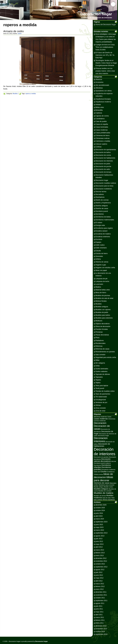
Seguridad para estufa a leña (106, 357)
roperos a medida (31, 94)
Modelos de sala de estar (104, 298)
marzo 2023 (100, 530)
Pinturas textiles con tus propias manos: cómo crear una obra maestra (105, 71)
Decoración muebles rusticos (106, 183)
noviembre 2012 (101, 561)
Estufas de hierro (102, 254)
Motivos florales (101, 301)
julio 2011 (99, 606)
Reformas (99, 346)
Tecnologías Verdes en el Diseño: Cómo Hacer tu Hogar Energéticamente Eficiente (106, 63)
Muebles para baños (103, 315)
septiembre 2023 (101, 522)
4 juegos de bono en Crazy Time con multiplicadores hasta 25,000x (105, 47)
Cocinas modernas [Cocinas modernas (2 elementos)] (100, 421)
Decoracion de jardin (103, 164)
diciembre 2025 (101, 505)
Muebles (15, 94)
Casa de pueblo (101, 121)
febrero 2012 (100, 586)
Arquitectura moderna (103, 102)
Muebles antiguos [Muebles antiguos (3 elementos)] (101, 489)
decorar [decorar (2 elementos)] (114, 461)
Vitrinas (98, 405)
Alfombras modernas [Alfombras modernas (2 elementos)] (100, 417)
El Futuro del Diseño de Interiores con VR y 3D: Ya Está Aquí (105, 55)
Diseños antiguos (102, 206)
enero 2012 (100, 589)
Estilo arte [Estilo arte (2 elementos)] (97, 472)
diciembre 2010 (101, 626)
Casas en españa (102, 124)
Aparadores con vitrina (104, 91)
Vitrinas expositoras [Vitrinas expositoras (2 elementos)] (109, 500)
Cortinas (99, 147)
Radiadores (100, 341)
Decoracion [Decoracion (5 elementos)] (100, 423)
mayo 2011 (99, 612)
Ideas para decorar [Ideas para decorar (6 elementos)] (103, 479)
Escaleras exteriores (103, 237)
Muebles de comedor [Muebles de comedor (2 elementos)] (105, 491)
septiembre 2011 (101, 601)
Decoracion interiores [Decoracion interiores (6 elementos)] (101, 440)
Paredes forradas (102, 329)
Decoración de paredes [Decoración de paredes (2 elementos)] (101, 457)
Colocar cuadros (101, 144)
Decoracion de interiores (104, 161)
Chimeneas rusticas (103, 138)
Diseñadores (100, 197)
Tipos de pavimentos (103, 394)
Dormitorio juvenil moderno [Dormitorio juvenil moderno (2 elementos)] (102, 463)
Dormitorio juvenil (102, 211)
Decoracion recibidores (104, 189)
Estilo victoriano (101, 248)
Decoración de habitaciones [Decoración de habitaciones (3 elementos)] (102, 445)
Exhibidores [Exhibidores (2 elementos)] (111, 472)
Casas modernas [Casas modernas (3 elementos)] (101, 419)
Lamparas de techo (102, 281)
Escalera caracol (101, 231)
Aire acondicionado (102, 85)
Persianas (99, 332)
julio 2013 (99, 539)
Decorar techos (101, 192)
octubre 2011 (100, 598)
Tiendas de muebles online (105, 391)
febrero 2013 (100, 553)
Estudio (98, 251)
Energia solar (100, 225)
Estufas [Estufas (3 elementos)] (104, 472)
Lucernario (99, 284)
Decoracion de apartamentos (106, 150)
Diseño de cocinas (102, 200)
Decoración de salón (103, 169)
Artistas (98, 105)
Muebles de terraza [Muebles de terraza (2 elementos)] (100, 496)
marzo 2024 (100, 519)
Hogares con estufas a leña (105, 268)
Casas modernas (102, 130)
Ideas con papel (101, 270)
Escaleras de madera (103, 234)
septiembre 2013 (101, 533)
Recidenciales (101, 343)
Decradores (100, 194)
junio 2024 (99, 513)
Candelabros (100, 119)
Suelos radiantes (101, 371)
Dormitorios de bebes (103, 217)
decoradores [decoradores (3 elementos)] (106, 461)
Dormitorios (100, 214)
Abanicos (99, 79)
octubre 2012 (100, 564)
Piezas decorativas (102, 335)
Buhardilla (99, 110)
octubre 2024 (100, 510)
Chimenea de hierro (103, 136)
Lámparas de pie (101, 279)
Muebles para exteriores (104, 318)
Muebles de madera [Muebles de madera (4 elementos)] (104, 493)
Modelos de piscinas (103, 295)
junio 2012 (99, 575)
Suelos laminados (102, 369)
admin (20, 34)
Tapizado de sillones (103, 374)
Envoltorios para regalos (104, 228)
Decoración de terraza (103, 172)
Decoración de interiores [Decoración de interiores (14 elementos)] (105, 452)
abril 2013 (99, 547)
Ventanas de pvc (101, 402)
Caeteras (99, 113)
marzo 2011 (100, 617)
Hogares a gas (101, 265)
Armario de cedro (13, 31)
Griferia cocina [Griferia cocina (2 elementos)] (98, 474)
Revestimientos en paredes (105, 352)
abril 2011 (99, 615)
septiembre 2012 (101, 567)
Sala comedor (100, 355)
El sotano (99, 223)
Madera (98, 287)
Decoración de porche (103, 166)
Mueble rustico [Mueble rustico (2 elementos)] (108, 487)
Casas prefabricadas (103, 133)
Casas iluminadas (102, 127)
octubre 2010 (100, 632)
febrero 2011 (100, 620)
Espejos (98, 242)
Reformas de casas (102, 349)
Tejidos (98, 383)
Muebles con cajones (103, 310)
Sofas (98, 366)
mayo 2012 (99, 578)
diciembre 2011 (101, 592)
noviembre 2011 (101, 595)
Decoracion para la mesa (104, 186)
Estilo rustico (100, 245)
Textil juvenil (100, 388)
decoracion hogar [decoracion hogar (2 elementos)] (103, 436)
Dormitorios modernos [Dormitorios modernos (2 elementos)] (108, 470)
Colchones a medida (103, 141)
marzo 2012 (100, 584)
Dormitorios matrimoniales (105, 220)
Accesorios (99, 82)
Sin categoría (100, 363)
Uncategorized (101, 400)
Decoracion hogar (96, 14)
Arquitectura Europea (103, 99)
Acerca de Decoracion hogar (106, 25)
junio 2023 (99, 525)
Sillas (97, 360)
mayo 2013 (99, 544)
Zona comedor (101, 408)
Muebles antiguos (102, 307)
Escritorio (99, 239)
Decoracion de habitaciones (105, 158)
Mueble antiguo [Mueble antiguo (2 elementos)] (99, 487)
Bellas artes (100, 107)
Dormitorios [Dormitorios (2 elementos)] (97, 465)
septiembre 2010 (101, 634)
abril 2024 (99, 516)
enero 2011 (100, 623)
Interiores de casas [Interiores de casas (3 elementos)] (102, 483)
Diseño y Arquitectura (103, 203)
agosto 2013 (100, 536)
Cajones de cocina (102, 116)
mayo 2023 (99, 527)
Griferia (98, 259)
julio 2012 (99, 572)
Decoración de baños (103, 152)
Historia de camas (102, 262)
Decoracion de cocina (103, 155)
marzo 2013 (100, 550)
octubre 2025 (100, 508)
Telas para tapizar (102, 386)
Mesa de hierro (101, 293)
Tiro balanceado (101, 397)
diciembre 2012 (101, 558)
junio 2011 (99, 609)
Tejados (98, 380)
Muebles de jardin (102, 312)
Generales (99, 256)
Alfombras (99, 88)
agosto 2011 (100, 603)
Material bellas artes (103, 290)
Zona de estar (100, 411)
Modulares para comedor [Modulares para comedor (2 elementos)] (107, 485)
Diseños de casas (102, 208)
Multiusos (99, 321)
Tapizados (99, 377)
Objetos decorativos (103, 324)
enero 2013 (100, 556)
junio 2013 (99, 541)
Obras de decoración (103, 326)
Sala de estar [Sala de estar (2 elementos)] (107, 498)
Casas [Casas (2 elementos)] (109, 417)
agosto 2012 (100, 570)
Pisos (97, 338)
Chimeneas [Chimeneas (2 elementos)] (112, 419)
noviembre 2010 (101, 629)
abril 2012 (99, 581)
